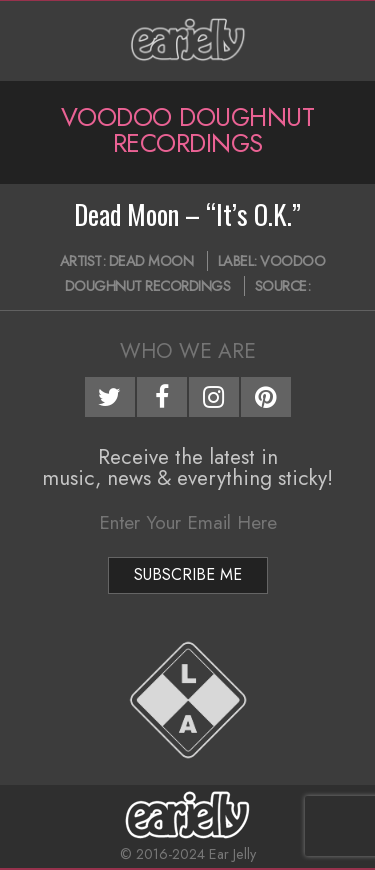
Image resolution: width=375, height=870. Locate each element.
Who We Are (188, 351)
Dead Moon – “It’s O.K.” (187, 214)
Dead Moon (151, 261)
